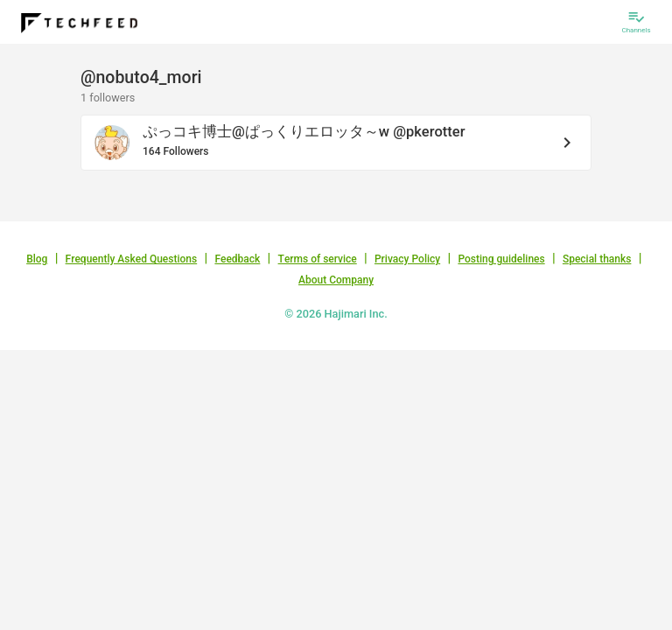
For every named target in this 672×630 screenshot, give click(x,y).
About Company (336, 280)
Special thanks (597, 259)
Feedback (237, 259)
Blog (37, 259)
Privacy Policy (407, 259)
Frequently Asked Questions (132, 259)
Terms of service (318, 259)
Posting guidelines (501, 259)
